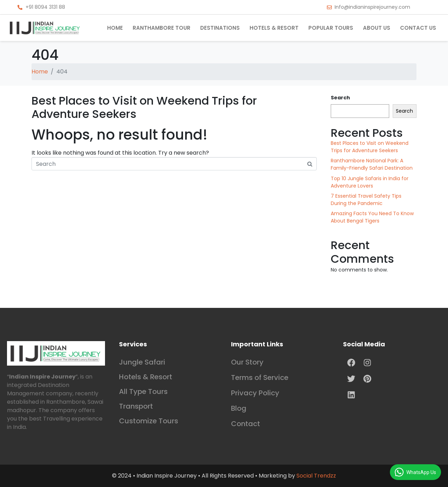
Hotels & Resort (274, 28)
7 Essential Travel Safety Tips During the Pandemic (366, 200)
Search (340, 98)
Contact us (418, 28)
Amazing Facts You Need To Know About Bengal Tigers (372, 217)
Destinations (220, 28)
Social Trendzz (316, 476)
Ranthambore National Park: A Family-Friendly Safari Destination (372, 164)
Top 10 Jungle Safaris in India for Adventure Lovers (370, 182)
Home (115, 28)
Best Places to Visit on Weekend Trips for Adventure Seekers (144, 107)
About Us (377, 28)
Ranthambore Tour (162, 28)
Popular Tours (331, 28)
